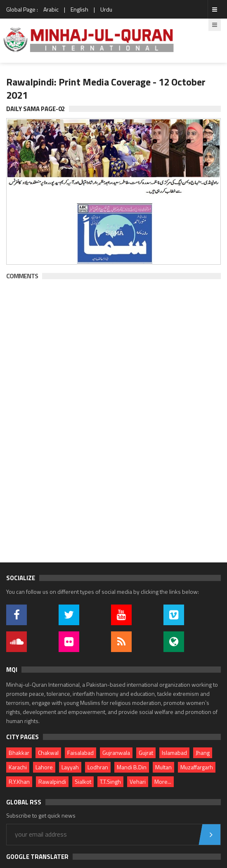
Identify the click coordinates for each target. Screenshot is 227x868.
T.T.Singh (110, 781)
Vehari (138, 781)
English (79, 9)
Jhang (203, 753)
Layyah (70, 767)
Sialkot (83, 781)
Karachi (18, 767)
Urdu (106, 9)
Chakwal (48, 753)
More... (163, 781)
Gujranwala (116, 753)
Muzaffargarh (197, 767)
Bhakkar (19, 753)
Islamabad (174, 753)
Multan (163, 767)
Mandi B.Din (132, 767)
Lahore (44, 767)
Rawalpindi (52, 781)
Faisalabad (80, 753)
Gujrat (146, 753)
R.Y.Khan (19, 781)
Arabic (51, 9)
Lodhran (98, 767)
